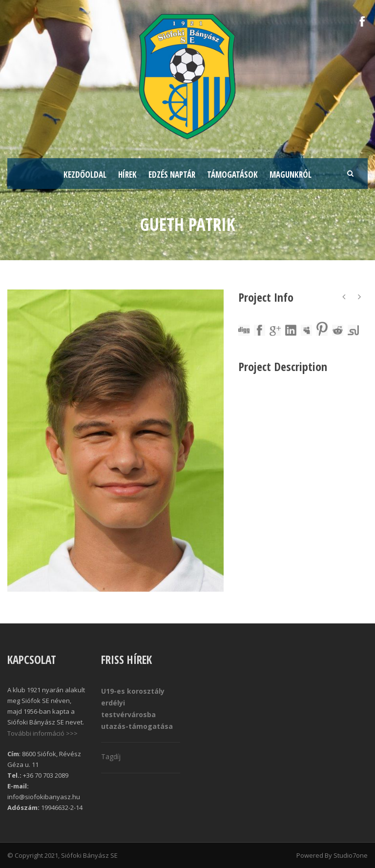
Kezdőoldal (85, 175)
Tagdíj (111, 756)
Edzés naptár (172, 175)
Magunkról (291, 175)
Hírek (127, 175)
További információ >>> (42, 733)
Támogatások (232, 175)
